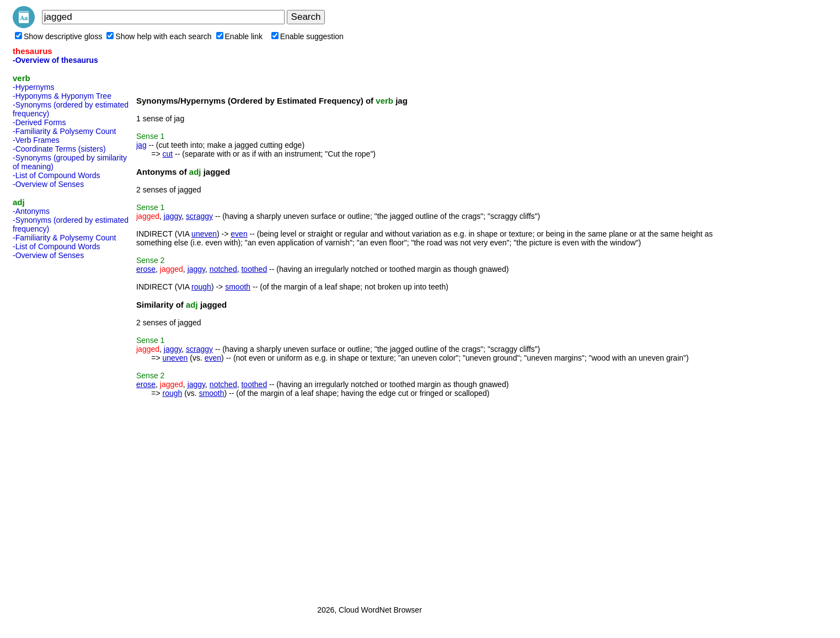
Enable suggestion (307, 36)
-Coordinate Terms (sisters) (59, 149)
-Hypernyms (33, 87)
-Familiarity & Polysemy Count (65, 131)
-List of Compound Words (56, 175)
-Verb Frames (36, 140)
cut (167, 154)
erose (146, 269)
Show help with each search (159, 36)
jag (141, 145)
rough (201, 287)
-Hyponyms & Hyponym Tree (62, 96)
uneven (204, 234)
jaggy (173, 216)
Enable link (240, 36)
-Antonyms (31, 211)
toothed (254, 269)
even (239, 234)
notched (223, 269)
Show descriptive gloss (58, 36)
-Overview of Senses (48, 184)
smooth (238, 287)
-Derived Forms (39, 122)
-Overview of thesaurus (55, 60)
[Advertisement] (57, 429)
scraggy (199, 216)
